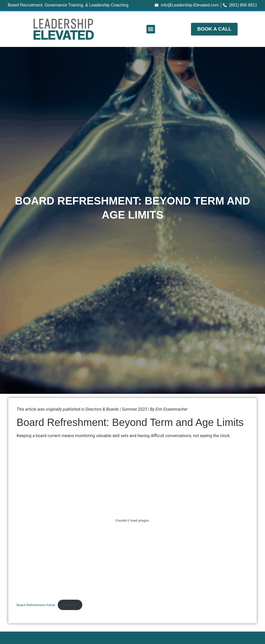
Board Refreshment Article (36, 605)
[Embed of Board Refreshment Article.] (132, 521)
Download (70, 605)
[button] (151, 29)
